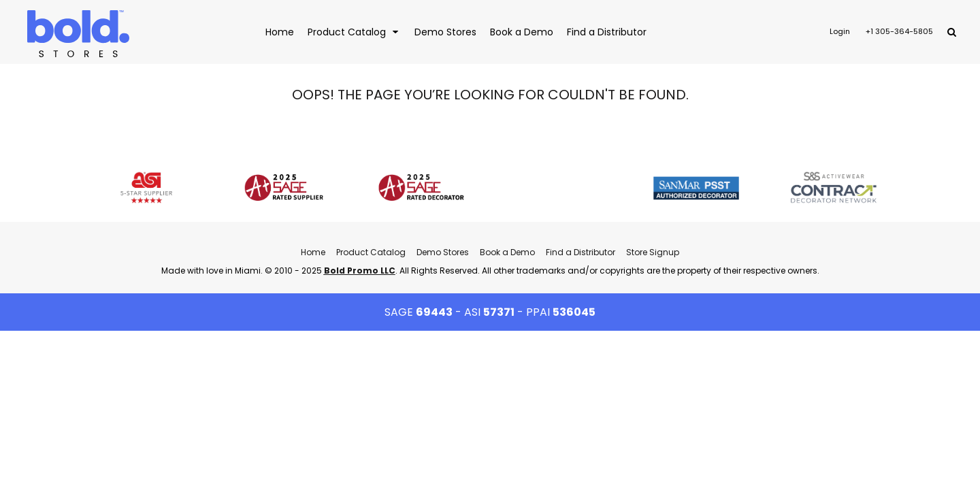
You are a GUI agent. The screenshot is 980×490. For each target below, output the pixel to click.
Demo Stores (443, 252)
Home (313, 252)
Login (840, 31)
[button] (354, 32)
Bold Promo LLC (360, 271)
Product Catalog (371, 252)
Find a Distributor (581, 252)
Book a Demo (507, 252)
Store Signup (653, 252)
